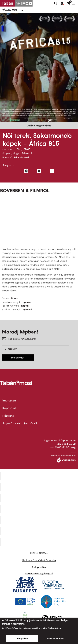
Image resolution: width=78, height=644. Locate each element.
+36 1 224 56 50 (66, 444)
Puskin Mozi (39, 509)
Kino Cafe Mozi (39, 487)
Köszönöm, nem (55, 638)
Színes (15, 298)
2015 (28, 149)
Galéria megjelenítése (39, 125)
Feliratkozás (18, 358)
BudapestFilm (39, 567)
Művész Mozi (39, 498)
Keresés (56, 3)
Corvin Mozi (39, 476)
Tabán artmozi (39, 531)
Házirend (8, 416)
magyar (25, 306)
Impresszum (10, 400)
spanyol (27, 302)
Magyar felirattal (22, 153)
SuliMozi (39, 520)
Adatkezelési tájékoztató (39, 573)
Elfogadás (22, 638)
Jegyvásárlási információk (20, 423)
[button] (64, 4)
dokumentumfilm (12, 149)
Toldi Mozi (39, 542)
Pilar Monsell (21, 157)
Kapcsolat (9, 408)
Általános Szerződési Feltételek (39, 560)
